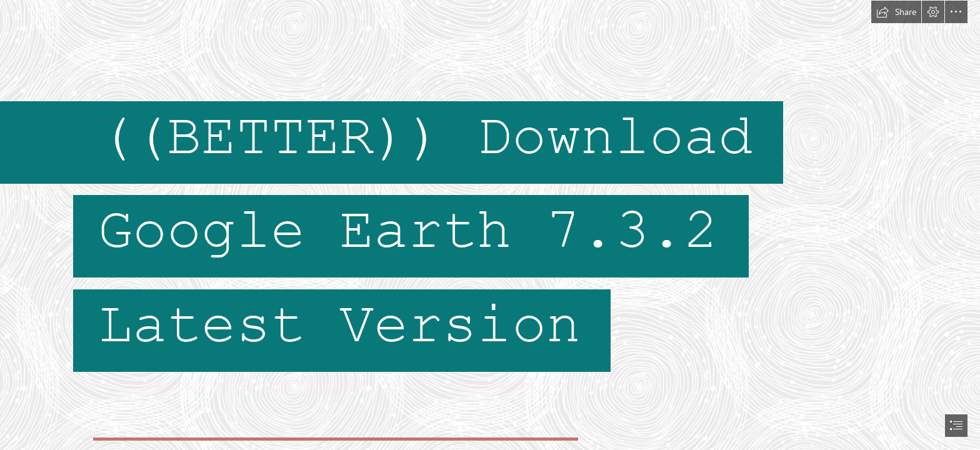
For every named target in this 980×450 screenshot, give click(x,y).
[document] (490, 225)
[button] (896, 12)
